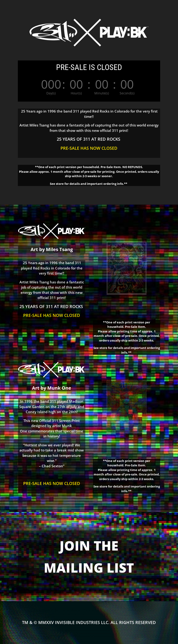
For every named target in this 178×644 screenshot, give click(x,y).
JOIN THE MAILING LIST (89, 556)
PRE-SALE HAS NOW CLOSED (89, 148)
